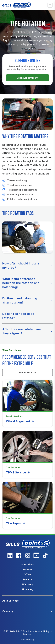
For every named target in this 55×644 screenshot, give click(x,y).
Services (27, 569)
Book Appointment (27, 78)
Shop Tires (27, 564)
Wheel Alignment (20, 421)
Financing (27, 589)
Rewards (27, 579)
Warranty (28, 584)
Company (8, 611)
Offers (28, 574)
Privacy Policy (27, 640)
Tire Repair (16, 523)
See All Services (27, 372)
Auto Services (10, 601)
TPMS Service (18, 472)
